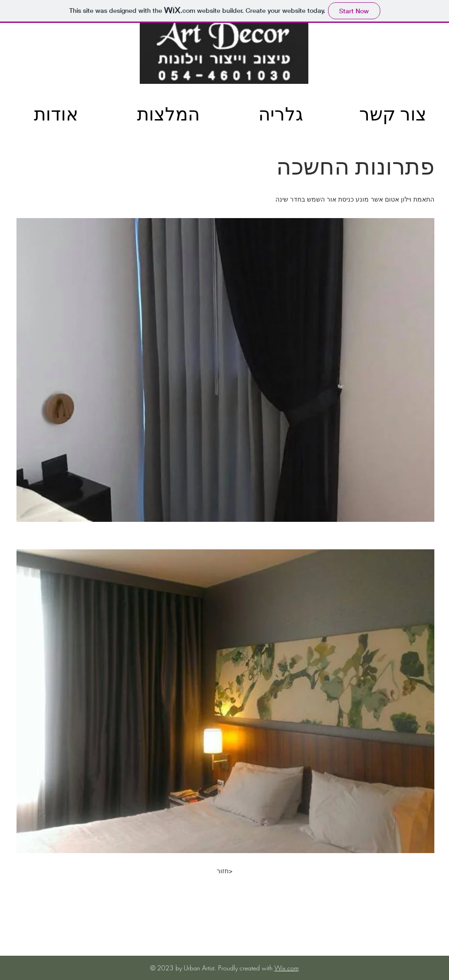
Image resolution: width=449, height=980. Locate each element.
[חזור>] (224, 871)
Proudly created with (246, 968)
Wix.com (287, 968)
